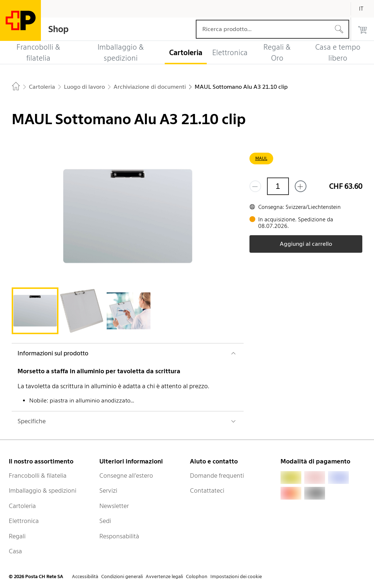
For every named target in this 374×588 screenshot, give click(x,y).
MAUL (261, 158)
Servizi (108, 490)
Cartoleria (22, 506)
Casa (15, 551)
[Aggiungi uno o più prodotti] (301, 186)
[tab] (35, 311)
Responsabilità (119, 536)
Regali (17, 536)
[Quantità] (278, 186)
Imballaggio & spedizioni (43, 490)
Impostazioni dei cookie (236, 576)
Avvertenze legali (164, 576)
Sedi (105, 521)
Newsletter (114, 506)
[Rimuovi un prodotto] (255, 186)
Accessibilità (85, 576)
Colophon (197, 576)
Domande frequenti (217, 476)
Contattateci (207, 490)
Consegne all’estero (126, 476)
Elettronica (24, 521)
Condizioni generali (122, 576)
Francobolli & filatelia (38, 476)
